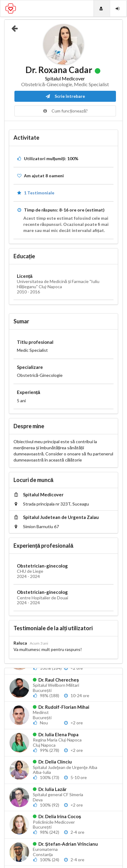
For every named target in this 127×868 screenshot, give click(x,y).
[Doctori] (102, 8)
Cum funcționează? (65, 111)
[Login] (118, 8)
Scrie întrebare (65, 96)
